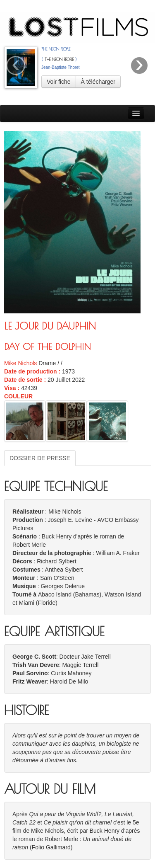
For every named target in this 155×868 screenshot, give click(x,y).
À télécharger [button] (98, 82)
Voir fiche (59, 82)
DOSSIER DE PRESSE (40, 458)
